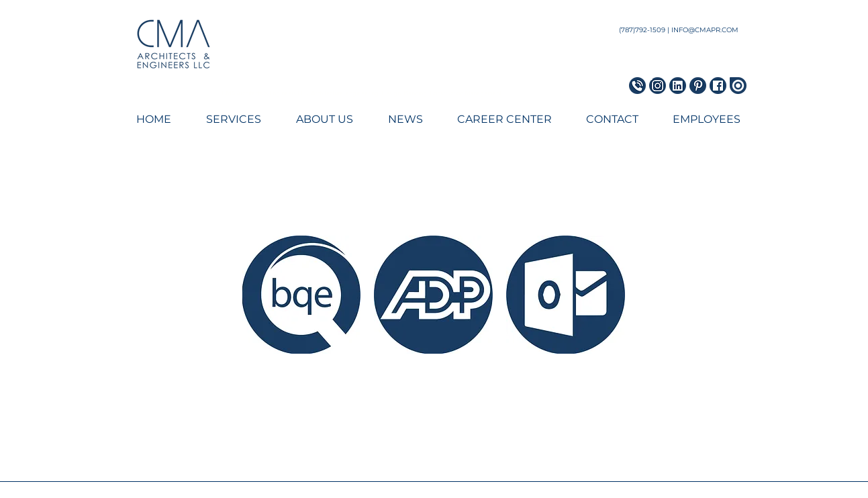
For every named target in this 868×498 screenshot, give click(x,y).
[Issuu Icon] (738, 86)
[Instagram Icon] (658, 86)
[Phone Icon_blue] (637, 86)
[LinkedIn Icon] (678, 86)
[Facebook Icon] (718, 86)
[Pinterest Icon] (698, 86)
